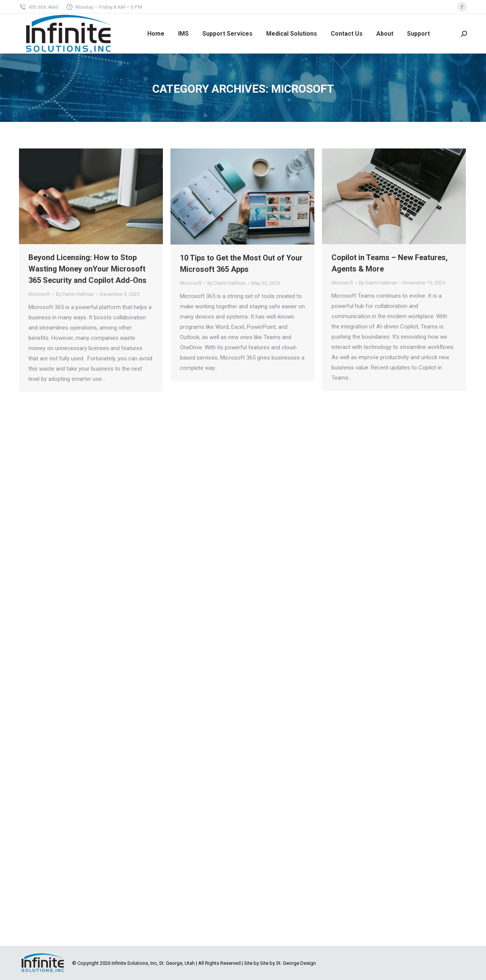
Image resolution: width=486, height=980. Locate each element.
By (75, 294)
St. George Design (296, 963)
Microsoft (39, 294)
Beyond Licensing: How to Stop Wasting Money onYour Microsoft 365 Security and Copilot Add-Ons (88, 269)
